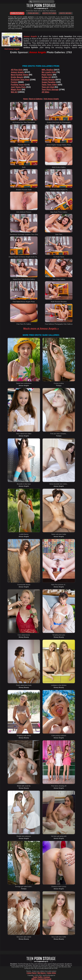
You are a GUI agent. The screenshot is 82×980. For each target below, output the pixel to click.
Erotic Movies (66, 13)
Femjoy (14, 82)
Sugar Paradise (49, 82)
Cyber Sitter (51, 973)
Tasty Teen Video (49, 85)
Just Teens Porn (18, 87)
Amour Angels (17, 72)
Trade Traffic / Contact (41, 977)
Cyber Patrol (31, 973)
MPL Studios (48, 70)
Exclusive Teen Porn (20, 80)
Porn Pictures (17, 13)
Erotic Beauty (17, 77)
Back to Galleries (36, 99)
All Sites (46, 92)
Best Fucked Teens (20, 75)
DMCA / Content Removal (41, 979)
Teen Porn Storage (50, 90)
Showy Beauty (48, 80)
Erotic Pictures (49, 13)
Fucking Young (18, 85)
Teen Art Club (48, 87)
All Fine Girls (17, 70)
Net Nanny (42, 973)
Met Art (14, 92)
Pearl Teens (47, 75)
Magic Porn (16, 90)
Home (26, 99)
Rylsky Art (46, 77)
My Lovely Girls (49, 72)
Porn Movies (33, 13)
